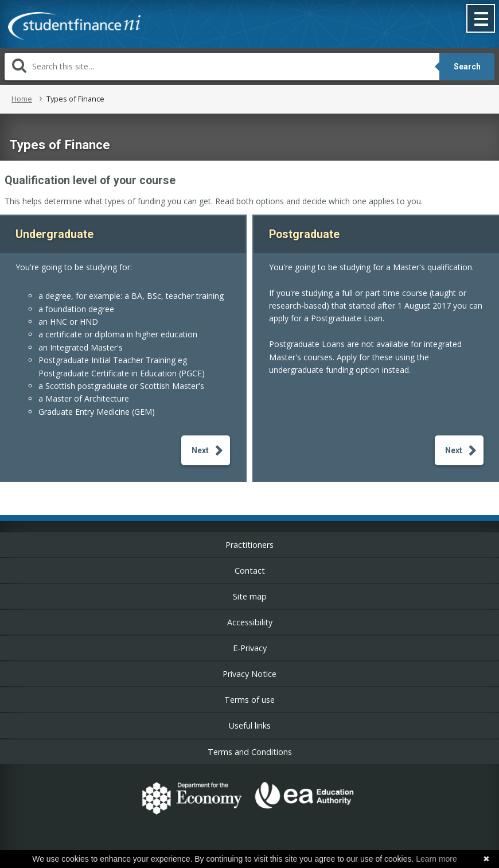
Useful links (250, 725)
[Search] (222, 67)
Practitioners (249, 545)
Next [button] (200, 450)
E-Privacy (250, 648)
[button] (481, 20)
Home (22, 99)
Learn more (436, 859)
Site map (250, 596)
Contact (250, 571)
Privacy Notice (249, 674)
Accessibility (250, 622)
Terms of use (249, 700)
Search (467, 67)
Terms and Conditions (250, 752)
